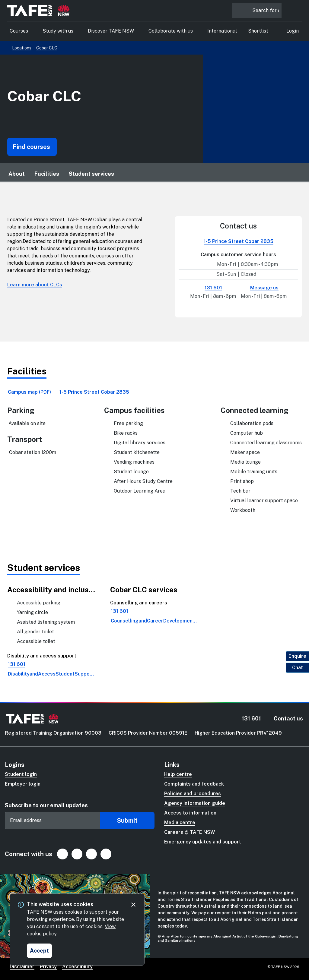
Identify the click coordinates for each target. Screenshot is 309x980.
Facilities (47, 174)
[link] (29, 392)
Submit (127, 821)
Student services (91, 174)
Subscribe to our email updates (46, 805)
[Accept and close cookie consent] (39, 951)
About (17, 174)
